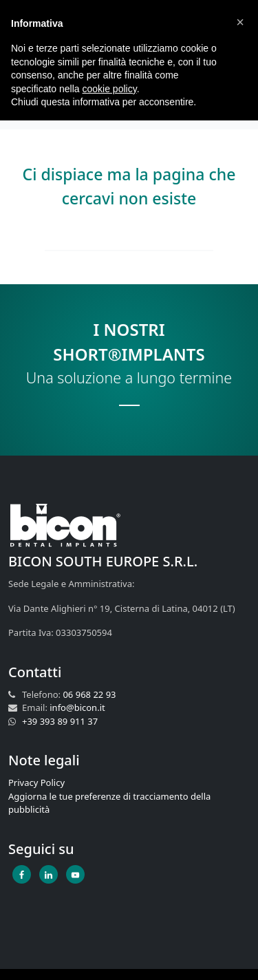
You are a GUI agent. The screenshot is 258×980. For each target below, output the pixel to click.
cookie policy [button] (110, 89)
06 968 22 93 (89, 694)
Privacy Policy (36, 782)
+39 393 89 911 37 (60, 721)
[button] (240, 22)
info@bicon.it (77, 707)
